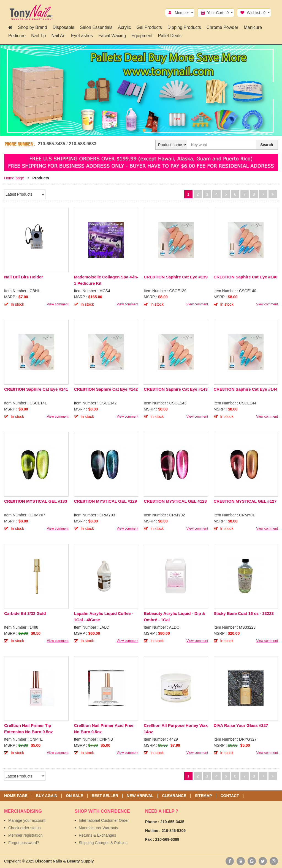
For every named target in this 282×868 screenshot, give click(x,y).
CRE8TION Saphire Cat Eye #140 (246, 277)
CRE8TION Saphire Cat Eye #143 (176, 389)
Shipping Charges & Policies (103, 843)
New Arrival (140, 796)
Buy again (47, 796)
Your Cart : (218, 13)
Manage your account (27, 820)
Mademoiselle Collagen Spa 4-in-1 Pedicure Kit (106, 280)
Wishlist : (256, 13)
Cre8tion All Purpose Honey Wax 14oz (176, 729)
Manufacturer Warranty (98, 828)
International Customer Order (104, 820)
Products (41, 178)
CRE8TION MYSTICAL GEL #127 (245, 501)
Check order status (25, 828)
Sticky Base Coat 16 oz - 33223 (244, 613)
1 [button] (138, 130)
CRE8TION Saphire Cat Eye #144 (246, 389)
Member (182, 13)
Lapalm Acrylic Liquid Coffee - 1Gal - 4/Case (104, 617)
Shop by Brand (32, 27)
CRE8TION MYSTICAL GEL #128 (175, 501)
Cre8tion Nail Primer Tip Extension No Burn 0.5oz (29, 729)
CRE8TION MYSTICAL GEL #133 (36, 501)
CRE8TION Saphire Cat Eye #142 (106, 389)
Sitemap (203, 796)
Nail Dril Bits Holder (24, 277)
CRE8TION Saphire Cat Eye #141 (36, 389)
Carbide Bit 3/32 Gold (25, 613)
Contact (230, 796)
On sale (74, 796)
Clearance (174, 796)
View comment (58, 304)
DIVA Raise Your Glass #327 (241, 725)
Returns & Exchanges (97, 835)
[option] (141, 90)
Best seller (105, 796)
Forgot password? (24, 843)
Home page (14, 178)
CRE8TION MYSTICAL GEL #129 (106, 501)
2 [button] (144, 130)
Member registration (25, 835)
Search (267, 145)
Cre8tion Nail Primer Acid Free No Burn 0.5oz (104, 729)
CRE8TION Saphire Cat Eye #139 (176, 277)
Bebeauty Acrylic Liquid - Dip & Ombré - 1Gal (174, 617)
